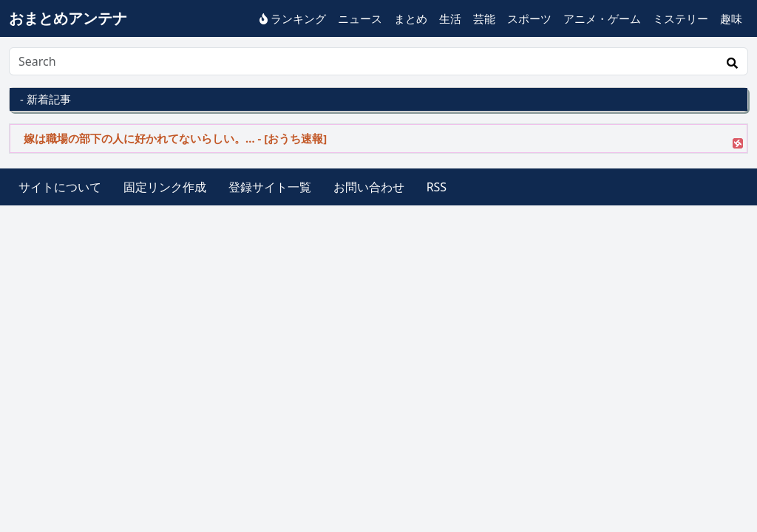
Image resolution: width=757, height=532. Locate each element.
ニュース (360, 18)
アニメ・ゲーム (602, 18)
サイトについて (60, 187)
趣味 (731, 18)
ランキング (293, 18)
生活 (450, 18)
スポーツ (529, 18)
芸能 (484, 18)
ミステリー (680, 18)
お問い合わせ (369, 187)
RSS (437, 187)
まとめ (411, 18)
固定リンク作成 (165, 187)
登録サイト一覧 (270, 187)
